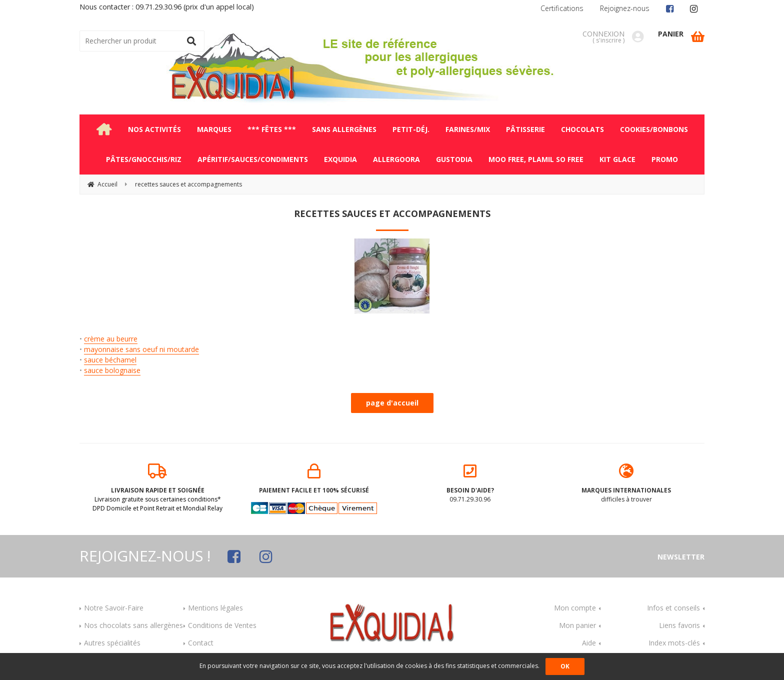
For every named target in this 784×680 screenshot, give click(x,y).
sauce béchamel (110, 360)
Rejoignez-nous (625, 8)
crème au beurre (111, 339)
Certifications (562, 8)
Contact (201, 643)
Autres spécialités (112, 643)
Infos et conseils (673, 608)
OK (565, 666)
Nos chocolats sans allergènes (133, 625)
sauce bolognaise (112, 370)
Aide (589, 643)
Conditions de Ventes (222, 625)
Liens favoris (679, 625)
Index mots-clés (674, 643)
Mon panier (577, 625)
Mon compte (575, 608)
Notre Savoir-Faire (114, 608)
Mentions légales (215, 608)
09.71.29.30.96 (470, 483)
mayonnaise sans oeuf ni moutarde (141, 349)
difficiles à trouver (627, 483)
